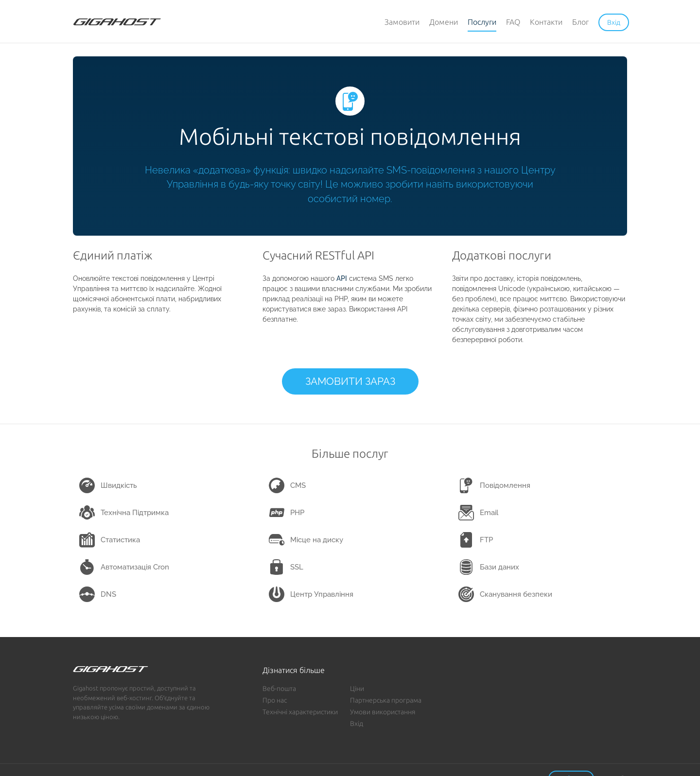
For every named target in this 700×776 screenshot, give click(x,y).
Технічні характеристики (300, 712)
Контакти (546, 22)
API (342, 278)
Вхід (357, 724)
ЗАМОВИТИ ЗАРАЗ (350, 381)
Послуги (482, 22)
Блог (580, 22)
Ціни (357, 689)
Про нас (275, 700)
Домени (444, 22)
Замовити (402, 22)
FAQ (513, 22)
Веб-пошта (279, 689)
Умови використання (383, 712)
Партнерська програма (386, 700)
